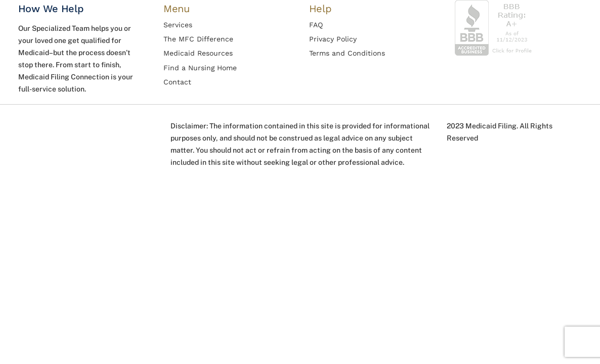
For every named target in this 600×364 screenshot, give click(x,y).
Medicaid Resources (198, 53)
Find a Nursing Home (200, 68)
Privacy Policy (333, 39)
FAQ (316, 25)
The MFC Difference (198, 39)
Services (178, 25)
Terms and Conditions (347, 53)
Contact (177, 82)
